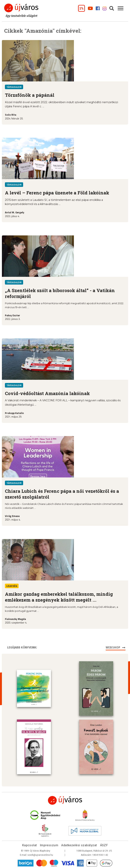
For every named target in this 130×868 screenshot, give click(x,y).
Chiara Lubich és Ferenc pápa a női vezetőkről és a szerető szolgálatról (62, 494)
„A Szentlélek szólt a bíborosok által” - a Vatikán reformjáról (60, 293)
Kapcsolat (30, 845)
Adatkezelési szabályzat (79, 845)
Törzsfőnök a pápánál (30, 95)
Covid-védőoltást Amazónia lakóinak (47, 393)
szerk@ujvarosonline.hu (40, 855)
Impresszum (49, 845)
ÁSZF (104, 845)
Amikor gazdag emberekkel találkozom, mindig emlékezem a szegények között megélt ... (59, 597)
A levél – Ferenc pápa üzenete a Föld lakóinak (57, 193)
